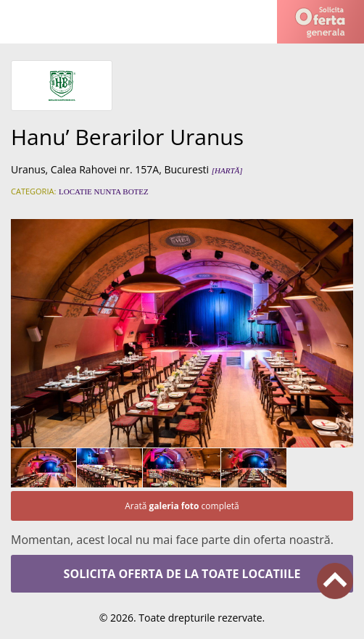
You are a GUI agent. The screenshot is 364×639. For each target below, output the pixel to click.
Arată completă (182, 506)
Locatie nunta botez (104, 191)
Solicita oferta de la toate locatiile (182, 574)
